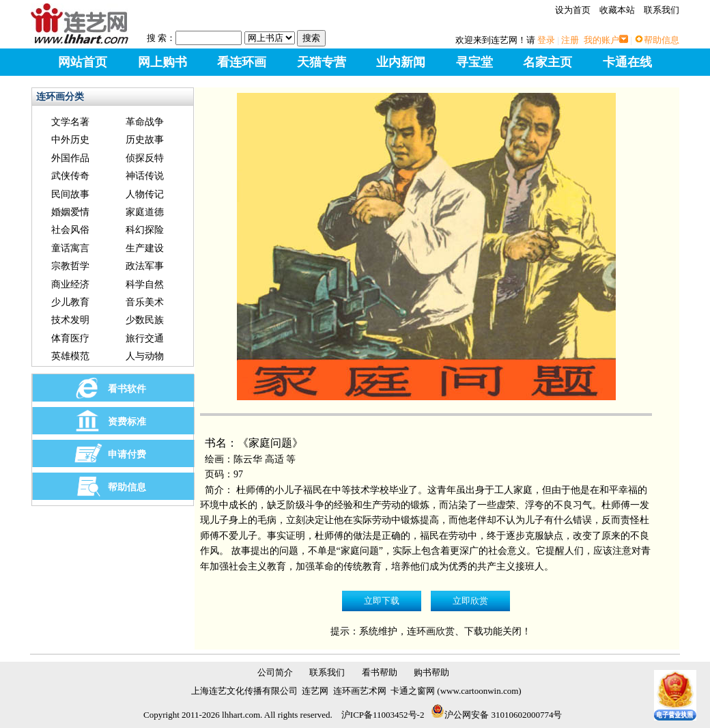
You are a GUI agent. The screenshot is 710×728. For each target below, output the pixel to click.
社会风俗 (70, 230)
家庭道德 (145, 212)
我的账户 (601, 40)
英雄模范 (70, 356)
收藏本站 (617, 10)
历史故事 (145, 140)
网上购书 (162, 62)
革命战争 (145, 122)
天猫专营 (322, 62)
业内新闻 (401, 62)
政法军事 (145, 266)
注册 (570, 40)
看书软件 (127, 389)
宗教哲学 (70, 266)
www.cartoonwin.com (480, 691)
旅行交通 (145, 338)
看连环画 (242, 62)
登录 (546, 40)
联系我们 (662, 10)
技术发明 (70, 320)
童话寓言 (70, 248)
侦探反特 (145, 158)
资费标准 (127, 422)
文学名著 (70, 122)
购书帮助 (431, 672)
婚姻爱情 (70, 212)
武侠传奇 (70, 176)
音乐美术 (145, 302)
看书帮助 (380, 672)
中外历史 (70, 140)
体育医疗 (70, 338)
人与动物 (145, 356)
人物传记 (145, 194)
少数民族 (145, 320)
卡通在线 (627, 62)
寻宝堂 (474, 62)
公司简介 (275, 672)
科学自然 (145, 284)
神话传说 (145, 176)
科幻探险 (145, 230)
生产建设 (145, 248)
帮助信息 (662, 40)
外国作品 (70, 158)
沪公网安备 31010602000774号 (496, 715)
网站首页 (83, 62)
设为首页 (573, 10)
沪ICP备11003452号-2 (383, 715)
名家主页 (548, 62)
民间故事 (70, 194)
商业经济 (70, 284)
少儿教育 (70, 302)
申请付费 (127, 454)
